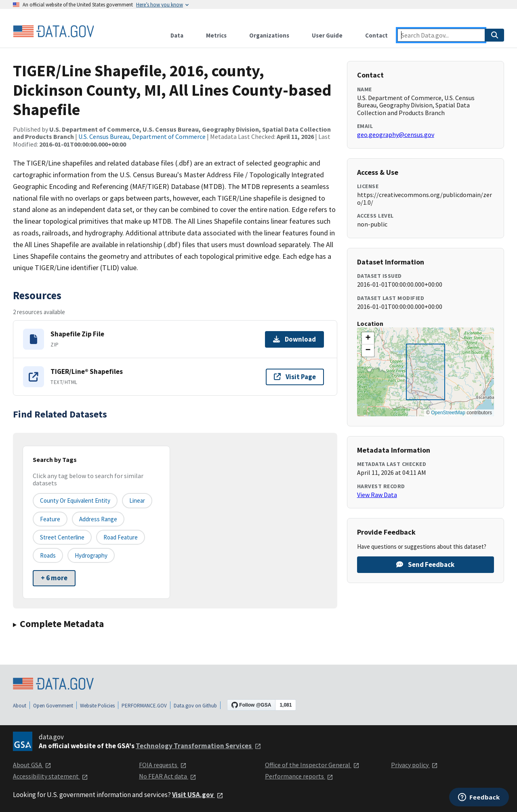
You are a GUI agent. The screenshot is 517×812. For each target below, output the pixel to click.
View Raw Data (377, 495)
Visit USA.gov (198, 795)
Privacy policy (414, 765)
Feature (50, 519)
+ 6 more (54, 578)
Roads (48, 555)
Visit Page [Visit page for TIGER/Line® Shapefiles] (295, 377)
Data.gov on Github (195, 706)
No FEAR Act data (168, 776)
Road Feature (121, 537)
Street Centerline (62, 537)
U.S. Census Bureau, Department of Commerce (142, 136)
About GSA (32, 765)
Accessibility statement (50, 776)
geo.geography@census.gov (396, 134)
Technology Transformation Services (199, 746)
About (20, 706)
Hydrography (91, 555)
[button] (368, 338)
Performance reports (299, 776)
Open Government (53, 706)
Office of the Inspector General (312, 765)
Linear (137, 500)
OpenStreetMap (448, 413)
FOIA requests (163, 765)
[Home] (53, 31)
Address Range (98, 519)
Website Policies (97, 706)
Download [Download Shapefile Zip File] (294, 339)
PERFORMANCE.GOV (144, 706)
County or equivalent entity (75, 500)
